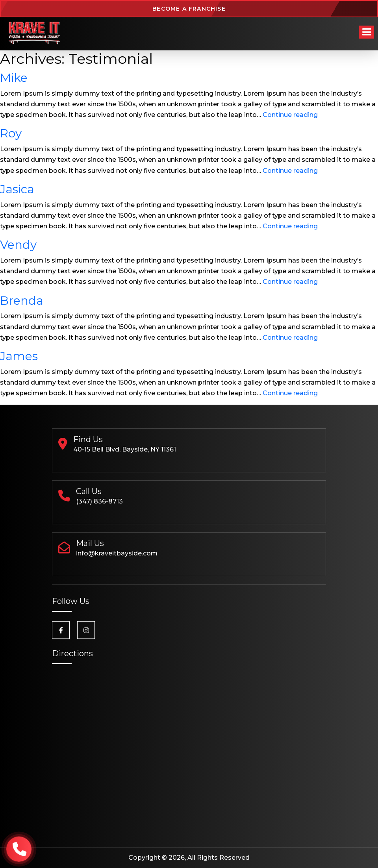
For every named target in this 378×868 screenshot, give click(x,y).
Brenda (22, 300)
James (19, 356)
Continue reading (290, 115)
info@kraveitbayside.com (117, 553)
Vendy (18, 244)
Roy (11, 133)
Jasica (17, 189)
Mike (14, 78)
